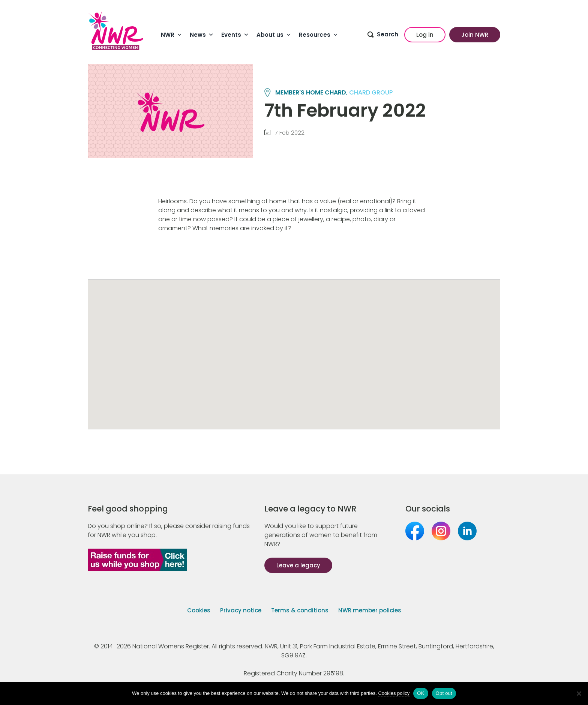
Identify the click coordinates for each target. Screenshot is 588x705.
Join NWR (475, 35)
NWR (172, 35)
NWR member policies (370, 610)
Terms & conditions (300, 610)
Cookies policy (394, 693)
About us (274, 35)
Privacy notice (241, 610)
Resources (319, 35)
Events (235, 35)
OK (421, 693)
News (202, 35)
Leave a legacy (298, 565)
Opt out (444, 693)
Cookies (199, 610)
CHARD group (371, 92)
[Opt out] (579, 693)
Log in (425, 35)
